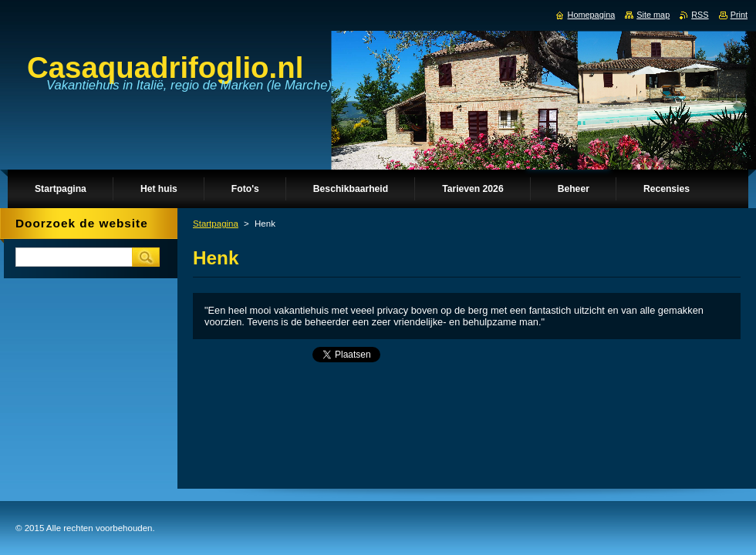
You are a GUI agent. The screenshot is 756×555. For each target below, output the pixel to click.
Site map (653, 15)
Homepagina (592, 15)
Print (739, 15)
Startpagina (216, 224)
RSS (700, 15)
